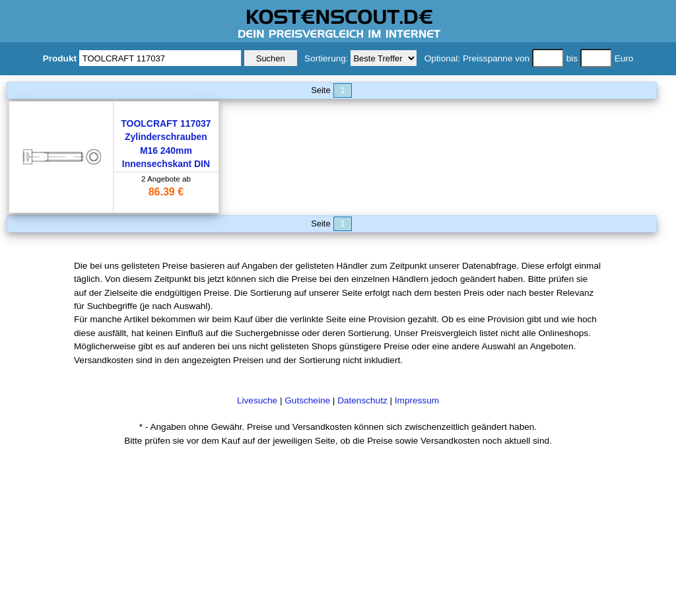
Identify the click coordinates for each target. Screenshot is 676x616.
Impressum (417, 400)
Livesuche (257, 400)
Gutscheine (307, 400)
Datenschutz (362, 400)
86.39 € (166, 192)
